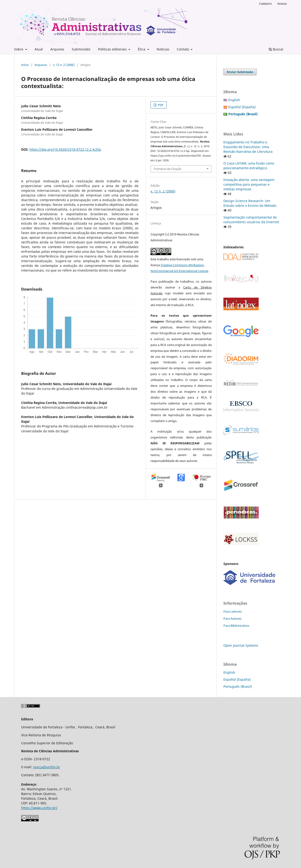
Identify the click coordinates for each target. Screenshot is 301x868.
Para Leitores (233, 611)
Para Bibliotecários (236, 626)
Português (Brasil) (238, 686)
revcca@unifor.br (47, 767)
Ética (142, 49)
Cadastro (265, 4)
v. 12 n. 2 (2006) (64, 65)
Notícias (163, 49)
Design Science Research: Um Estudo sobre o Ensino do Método (250, 203)
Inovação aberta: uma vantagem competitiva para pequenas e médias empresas (249, 184)
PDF (160, 105)
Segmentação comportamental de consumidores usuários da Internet (251, 220)
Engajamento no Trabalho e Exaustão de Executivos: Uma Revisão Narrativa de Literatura (248, 147)
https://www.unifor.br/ (39, 808)
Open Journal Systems (241, 645)
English (234, 100)
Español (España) (242, 107)
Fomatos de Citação (168, 169)
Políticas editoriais (113, 49)
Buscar (276, 49)
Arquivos (57, 49)
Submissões (81, 49)
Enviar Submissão (240, 72)
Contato (183, 49)
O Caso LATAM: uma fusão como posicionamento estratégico (249, 166)
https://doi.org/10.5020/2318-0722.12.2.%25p (65, 149)
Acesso (282, 4)
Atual (39, 49)
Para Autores (232, 618)
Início (25, 65)
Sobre (19, 49)
